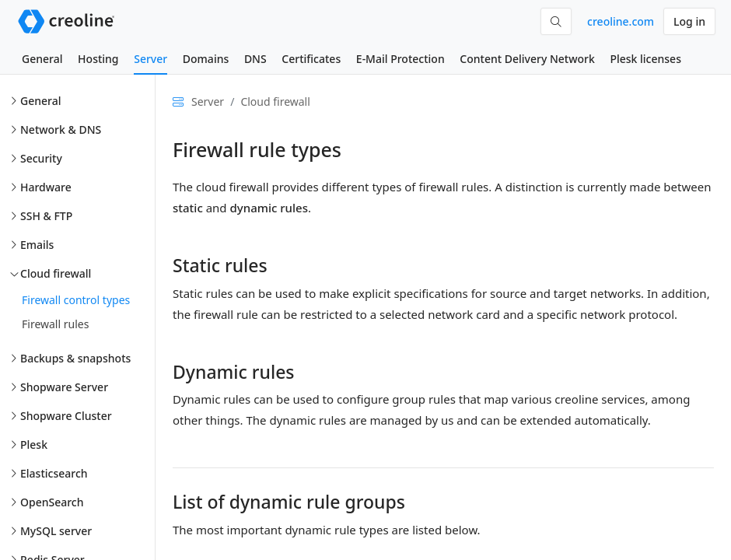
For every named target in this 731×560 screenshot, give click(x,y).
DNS (255, 59)
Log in (689, 21)
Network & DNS (61, 129)
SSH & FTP (46, 216)
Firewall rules (55, 324)
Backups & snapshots (75, 358)
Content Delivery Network (527, 59)
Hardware (46, 187)
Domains (206, 59)
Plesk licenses (645, 59)
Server (150, 59)
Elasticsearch (54, 473)
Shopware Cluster (66, 416)
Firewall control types (76, 300)
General (42, 59)
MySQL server (56, 531)
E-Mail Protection (400, 59)
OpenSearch (52, 502)
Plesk (34, 444)
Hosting (98, 59)
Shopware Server (64, 387)
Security (41, 158)
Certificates (311, 59)
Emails (37, 245)
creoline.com (621, 21)
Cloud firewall (56, 273)
